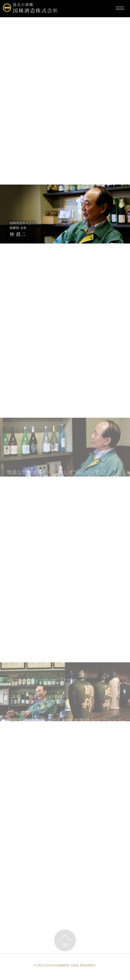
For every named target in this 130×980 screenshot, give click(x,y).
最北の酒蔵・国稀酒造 (26, 23)
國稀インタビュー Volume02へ (65, 909)
